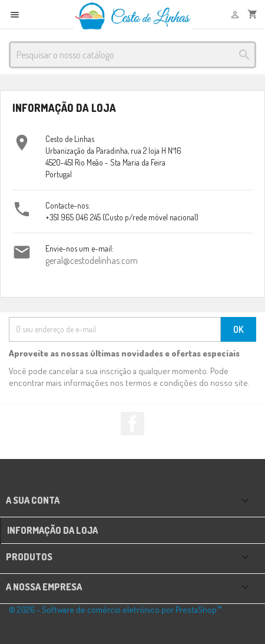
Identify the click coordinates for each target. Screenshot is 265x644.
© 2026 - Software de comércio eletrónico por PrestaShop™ (115, 610)
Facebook (132, 424)
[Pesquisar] (132, 55)
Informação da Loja (52, 530)
